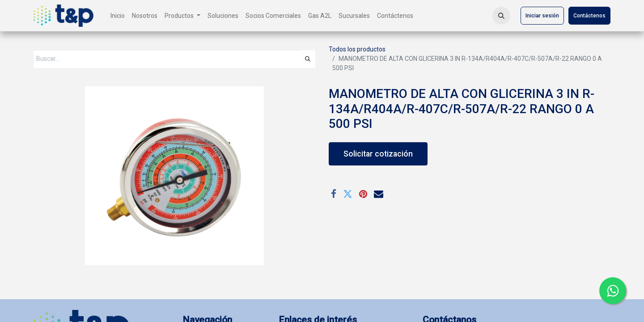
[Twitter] (348, 194)
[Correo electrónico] (379, 194)
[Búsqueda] (308, 59)
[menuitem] (118, 16)
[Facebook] (334, 194)
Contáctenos (589, 16)
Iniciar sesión (542, 16)
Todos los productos (357, 49)
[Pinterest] (363, 194)
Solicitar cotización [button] (378, 154)
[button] (501, 16)
